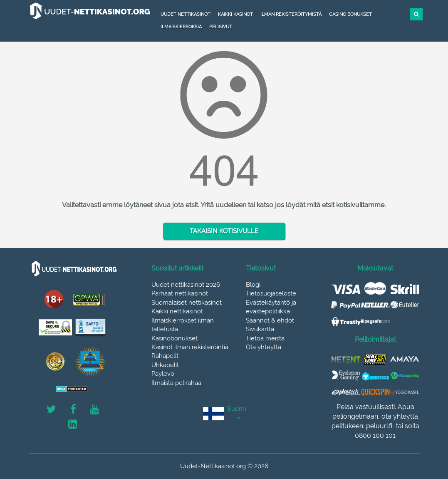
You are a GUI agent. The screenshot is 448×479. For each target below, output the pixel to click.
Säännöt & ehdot (270, 320)
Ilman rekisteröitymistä (291, 14)
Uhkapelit (165, 365)
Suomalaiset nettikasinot (187, 303)
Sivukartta (260, 329)
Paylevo (163, 374)
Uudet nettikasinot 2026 (186, 285)
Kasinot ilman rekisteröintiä (190, 347)
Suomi (237, 409)
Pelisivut (221, 27)
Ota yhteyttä (264, 347)
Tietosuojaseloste (271, 293)
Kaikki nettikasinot (177, 311)
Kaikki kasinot (235, 14)
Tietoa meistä (265, 338)
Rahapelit (165, 356)
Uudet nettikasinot (186, 14)
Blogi (253, 285)
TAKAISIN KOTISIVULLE (224, 231)
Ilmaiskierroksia (181, 27)
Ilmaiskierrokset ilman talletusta (183, 325)
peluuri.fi (379, 426)
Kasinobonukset (174, 338)
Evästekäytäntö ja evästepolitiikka (271, 307)
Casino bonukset (350, 14)
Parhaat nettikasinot (180, 293)
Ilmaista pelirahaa (176, 383)
